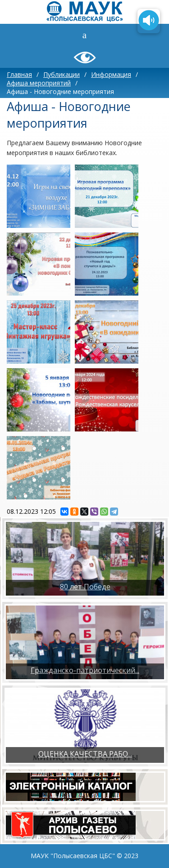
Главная (19, 74)
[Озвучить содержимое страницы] (149, 21)
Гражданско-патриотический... (85, 670)
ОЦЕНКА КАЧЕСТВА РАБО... (85, 754)
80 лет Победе (85, 587)
